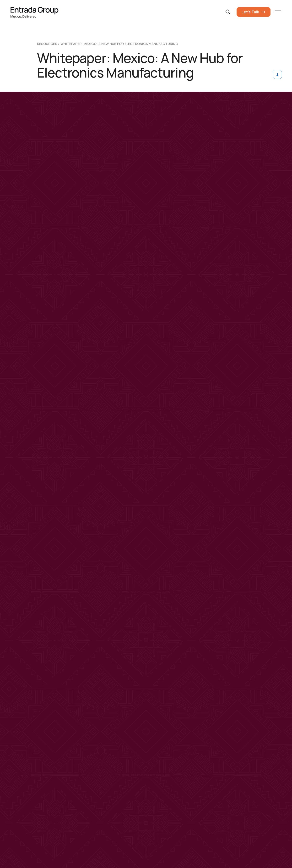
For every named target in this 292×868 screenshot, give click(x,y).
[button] (228, 12)
